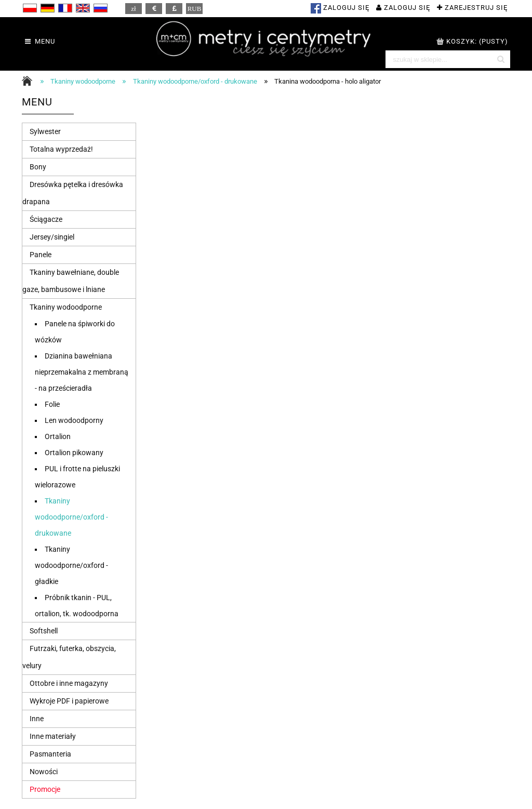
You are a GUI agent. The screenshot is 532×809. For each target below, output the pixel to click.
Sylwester (45, 131)
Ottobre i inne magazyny (69, 683)
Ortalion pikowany (74, 453)
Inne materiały (53, 736)
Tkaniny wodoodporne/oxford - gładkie (71, 565)
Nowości (44, 772)
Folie (52, 404)
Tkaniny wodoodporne (66, 307)
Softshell (44, 631)
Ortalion (58, 436)
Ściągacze (46, 219)
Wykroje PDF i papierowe (69, 701)
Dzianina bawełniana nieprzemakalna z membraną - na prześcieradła (82, 372)
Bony (38, 167)
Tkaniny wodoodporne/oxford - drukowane (71, 517)
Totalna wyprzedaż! (61, 149)
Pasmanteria (50, 754)
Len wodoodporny (74, 420)
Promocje (45, 789)
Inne (37, 719)
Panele (41, 255)
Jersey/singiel (52, 237)
